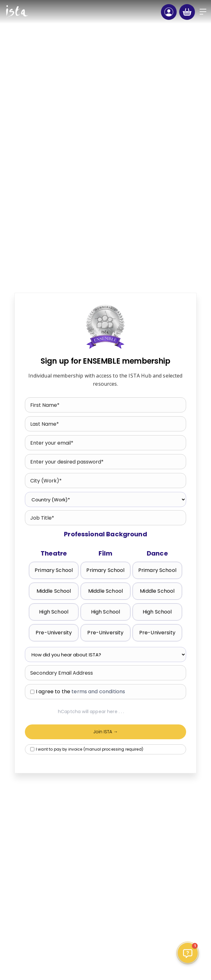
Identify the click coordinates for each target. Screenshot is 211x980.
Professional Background (105, 534)
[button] (203, 12)
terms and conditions (98, 692)
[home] (17, 12)
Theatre (54, 553)
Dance (157, 553)
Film (106, 553)
